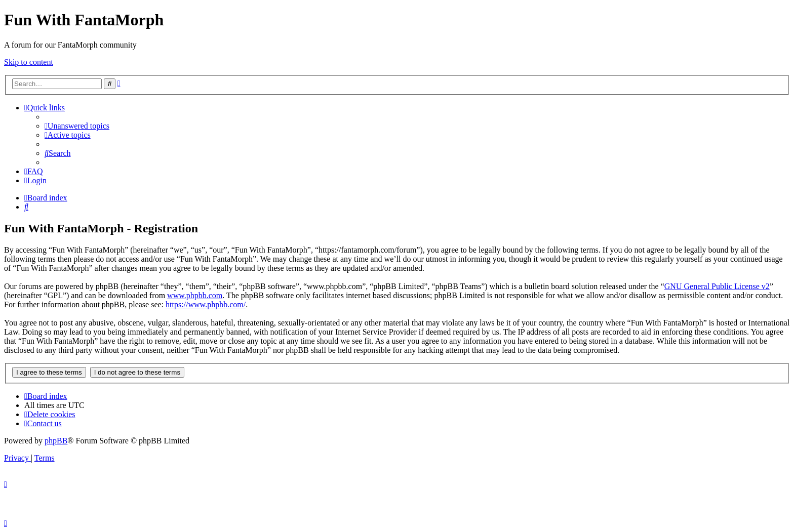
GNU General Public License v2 (717, 286)
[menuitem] (77, 126)
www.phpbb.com (195, 295)
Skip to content (29, 62)
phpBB (56, 441)
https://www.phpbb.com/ (206, 304)
